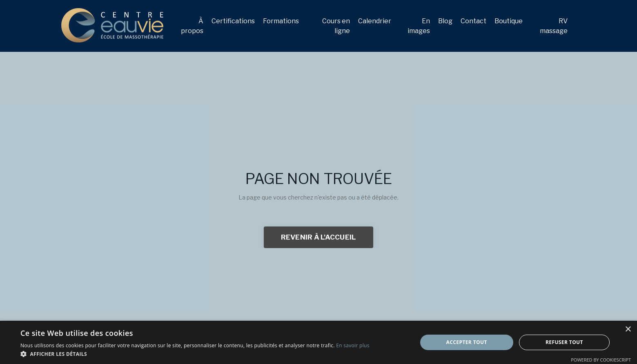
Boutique (509, 21)
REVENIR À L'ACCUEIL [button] (319, 237)
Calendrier (375, 21)
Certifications (233, 21)
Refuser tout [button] (564, 342)
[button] (195, 354)
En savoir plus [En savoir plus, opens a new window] (353, 345)
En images (419, 26)
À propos (192, 26)
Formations (281, 21)
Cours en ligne (336, 26)
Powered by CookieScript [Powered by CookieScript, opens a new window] (601, 360)
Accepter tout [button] (467, 342)
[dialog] (318, 342)
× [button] (628, 330)
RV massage (554, 26)
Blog (445, 21)
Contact (473, 21)
